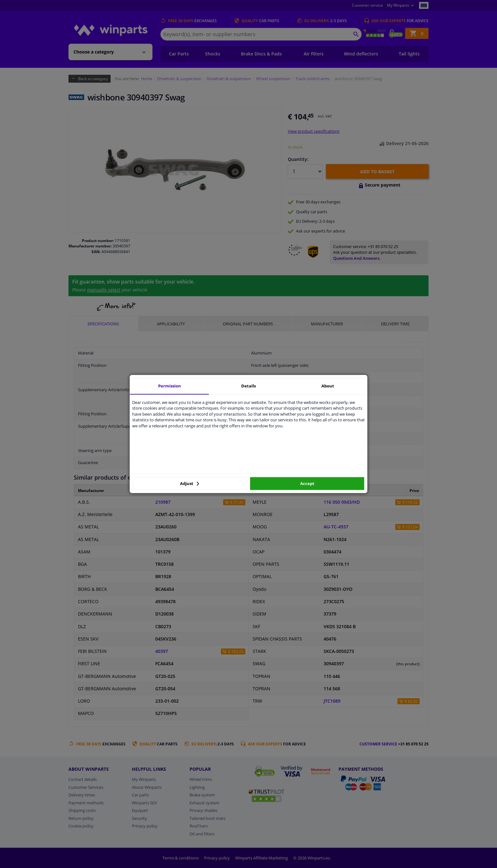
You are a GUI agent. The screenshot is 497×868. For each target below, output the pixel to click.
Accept (307, 483)
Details (248, 386)
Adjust (190, 483)
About (328, 386)
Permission (170, 386)
